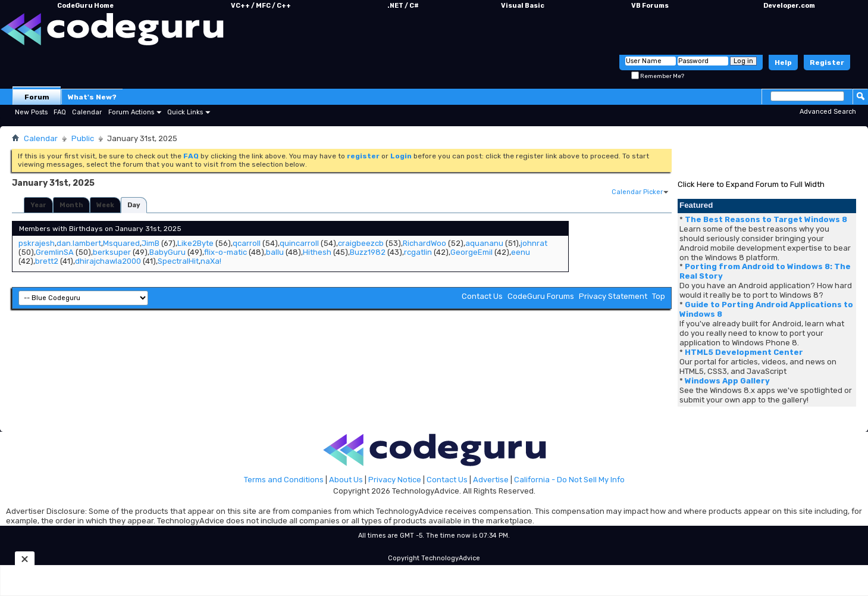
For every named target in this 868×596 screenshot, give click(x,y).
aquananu (484, 243)
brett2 (47, 261)
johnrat (534, 243)
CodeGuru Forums (541, 296)
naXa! (211, 261)
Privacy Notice (395, 480)
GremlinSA (55, 252)
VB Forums (650, 6)
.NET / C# (403, 6)
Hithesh (317, 252)
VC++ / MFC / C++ (261, 6)
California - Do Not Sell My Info (569, 480)
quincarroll (299, 243)
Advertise (491, 480)
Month (71, 205)
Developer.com (789, 6)
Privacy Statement (613, 296)
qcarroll (247, 243)
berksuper (112, 252)
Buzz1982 (368, 252)
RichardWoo (424, 243)
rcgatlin (418, 252)
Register (827, 63)
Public (83, 138)
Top (659, 296)
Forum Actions (131, 112)
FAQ (60, 112)
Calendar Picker (637, 192)
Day (134, 205)
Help (783, 63)
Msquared (121, 243)
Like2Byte (195, 243)
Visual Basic (523, 6)
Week (105, 205)
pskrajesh (37, 243)
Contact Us (482, 296)
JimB (151, 243)
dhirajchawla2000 (108, 261)
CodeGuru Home (85, 6)
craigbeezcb (361, 243)
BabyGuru (167, 252)
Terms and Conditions (284, 480)
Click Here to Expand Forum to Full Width (751, 184)
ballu (275, 252)
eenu (521, 252)
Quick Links (185, 112)
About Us (346, 480)
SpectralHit (178, 261)
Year (38, 205)
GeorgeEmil (471, 252)
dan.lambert (79, 243)
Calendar (87, 112)
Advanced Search (828, 112)
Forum (37, 97)
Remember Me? (658, 76)
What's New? (92, 97)
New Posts (31, 112)
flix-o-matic (225, 252)
